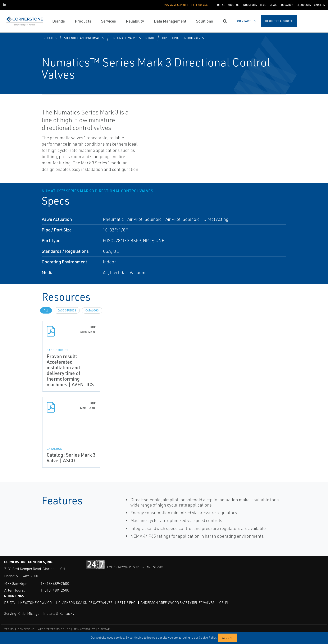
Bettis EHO (126, 603)
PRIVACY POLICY (84, 629)
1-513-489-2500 (55, 583)
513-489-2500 (27, 576)
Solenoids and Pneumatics (84, 38)
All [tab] (46, 310)
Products (49, 38)
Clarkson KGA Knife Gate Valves (85, 603)
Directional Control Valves (183, 38)
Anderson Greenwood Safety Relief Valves (177, 603)
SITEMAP (104, 629)
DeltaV (10, 603)
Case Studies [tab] (67, 310)
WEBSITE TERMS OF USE (54, 629)
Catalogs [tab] (92, 310)
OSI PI (224, 603)
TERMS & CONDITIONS (20, 629)
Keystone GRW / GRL (37, 603)
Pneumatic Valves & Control (133, 38)
